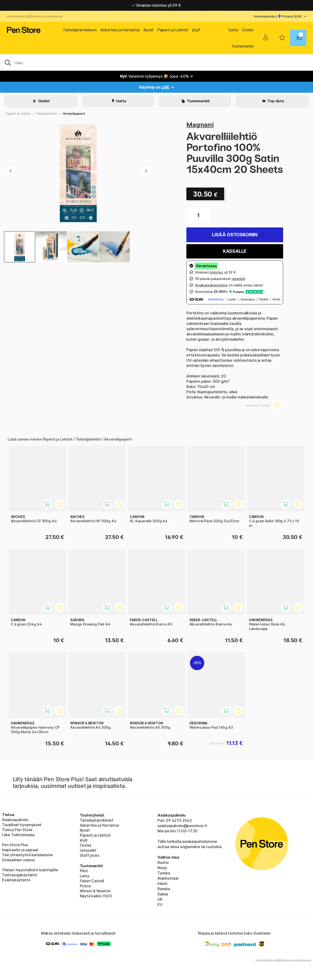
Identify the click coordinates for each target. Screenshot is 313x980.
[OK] (156, 62)
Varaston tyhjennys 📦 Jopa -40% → (157, 76)
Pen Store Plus (15, 845)
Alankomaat (168, 878)
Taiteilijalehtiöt (47, 114)
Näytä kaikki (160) (96, 896)
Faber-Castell (92, 881)
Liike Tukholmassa (18, 835)
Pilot (84, 871)
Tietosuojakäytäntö (20, 875)
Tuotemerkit (243, 46)
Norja (162, 868)
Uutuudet (88, 850)
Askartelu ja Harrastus (120, 30)
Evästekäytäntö (16, 880)
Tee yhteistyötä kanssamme (27, 855)
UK (160, 899)
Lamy (85, 876)
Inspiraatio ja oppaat (20, 850)
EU (160, 905)
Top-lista (275, 101)
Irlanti (162, 883)
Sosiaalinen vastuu (18, 860)
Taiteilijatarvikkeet (80, 30)
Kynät (149, 30)
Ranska (164, 889)
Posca (85, 886)
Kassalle (235, 251)
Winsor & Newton (95, 891)
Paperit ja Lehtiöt (173, 30)
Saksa (163, 894)
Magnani (200, 125)
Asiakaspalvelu (265, 16)
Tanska (164, 873)
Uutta (233, 30)
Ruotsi (163, 862)
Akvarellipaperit (74, 114)
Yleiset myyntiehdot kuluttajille (30, 870)
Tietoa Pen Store (17, 830)
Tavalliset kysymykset (22, 825)
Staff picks (90, 855)
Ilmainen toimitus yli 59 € (156, 5)
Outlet (248, 30)
